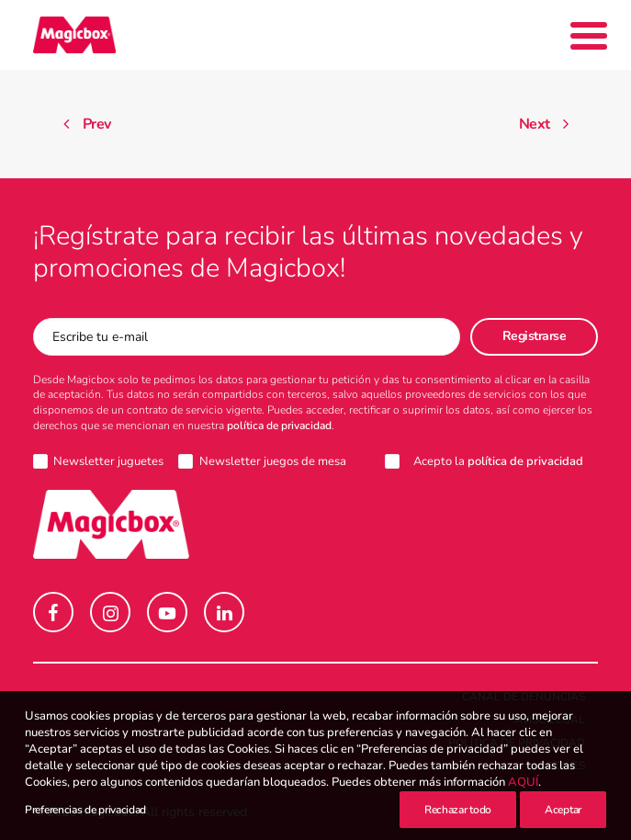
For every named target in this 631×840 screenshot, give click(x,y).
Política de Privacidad (517, 743)
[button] (53, 612)
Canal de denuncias (524, 697)
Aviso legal (550, 720)
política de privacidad (279, 426)
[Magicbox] (74, 35)
